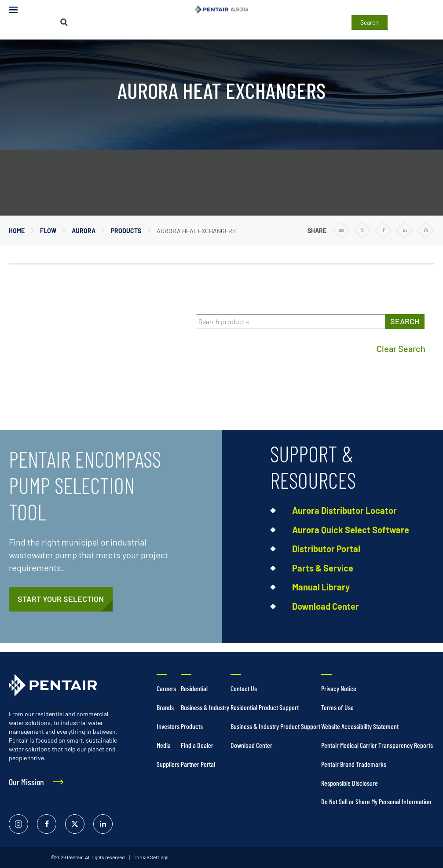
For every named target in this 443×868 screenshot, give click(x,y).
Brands (165, 707)
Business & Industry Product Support (275, 726)
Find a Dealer (197, 745)
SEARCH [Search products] (405, 321)
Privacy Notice (339, 688)
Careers (166, 688)
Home (17, 231)
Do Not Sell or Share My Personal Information (376, 801)
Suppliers (168, 764)
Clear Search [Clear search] (401, 348)
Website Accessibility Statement (360, 726)
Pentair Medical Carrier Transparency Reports (377, 745)
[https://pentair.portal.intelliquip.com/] (61, 599)
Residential (194, 688)
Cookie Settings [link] (150, 857)
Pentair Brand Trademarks (354, 764)
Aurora (84, 231)
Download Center (326, 606)
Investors (168, 726)
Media (164, 745)
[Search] (64, 22)
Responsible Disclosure (350, 783)
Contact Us (244, 688)
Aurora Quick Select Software (351, 530)
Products (126, 231)
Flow (48, 231)
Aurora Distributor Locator (344, 510)
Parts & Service (323, 568)
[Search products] (291, 322)
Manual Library (321, 587)
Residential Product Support (265, 707)
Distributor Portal (326, 549)
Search (370, 22)
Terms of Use (337, 707)
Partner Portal (198, 764)
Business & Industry (205, 707)
